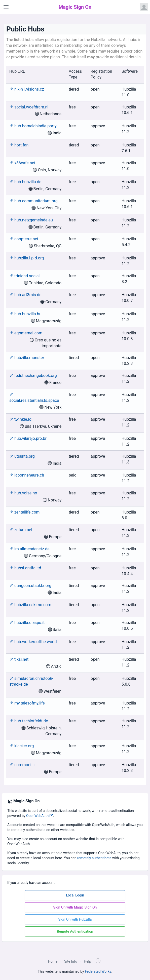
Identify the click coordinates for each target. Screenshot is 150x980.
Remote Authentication (75, 931)
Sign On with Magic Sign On (75, 907)
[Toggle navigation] (6, 7)
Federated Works (98, 971)
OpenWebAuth (40, 816)
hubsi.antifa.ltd (25, 568)
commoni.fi (22, 765)
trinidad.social (24, 276)
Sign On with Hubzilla (75, 919)
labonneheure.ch (27, 475)
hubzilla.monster (27, 358)
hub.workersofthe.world (33, 642)
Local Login (75, 895)
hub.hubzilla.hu (25, 314)
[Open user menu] (144, 7)
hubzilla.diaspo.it (27, 623)
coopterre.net (24, 239)
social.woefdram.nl (29, 107)
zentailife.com (24, 512)
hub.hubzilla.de (25, 182)
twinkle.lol (21, 419)
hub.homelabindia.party (33, 126)
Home (53, 961)
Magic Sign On (75, 7)
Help (87, 961)
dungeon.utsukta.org (30, 586)
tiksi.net (19, 659)
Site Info (71, 961)
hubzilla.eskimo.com (30, 605)
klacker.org (22, 746)
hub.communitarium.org (33, 201)
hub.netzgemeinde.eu (31, 220)
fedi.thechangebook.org (33, 376)
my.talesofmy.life (27, 703)
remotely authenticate (94, 858)
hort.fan (19, 145)
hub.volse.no (23, 493)
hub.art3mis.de (25, 295)
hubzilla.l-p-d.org (27, 258)
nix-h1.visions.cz (27, 89)
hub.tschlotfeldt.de (29, 721)
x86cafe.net (22, 163)
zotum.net (21, 530)
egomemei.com (26, 333)
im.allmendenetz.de (29, 549)
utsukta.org (22, 456)
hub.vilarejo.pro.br (28, 438)
